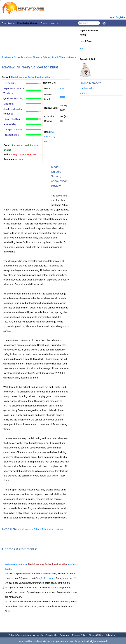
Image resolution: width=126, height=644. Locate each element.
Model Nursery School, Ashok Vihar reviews (50, 57)
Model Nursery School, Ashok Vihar (31, 77)
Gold (63, 97)
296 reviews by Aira (50, 136)
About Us (38, 635)
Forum (44, 23)
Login (111, 17)
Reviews (7, 57)
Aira (62, 88)
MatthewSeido (87, 88)
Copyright (65, 635)
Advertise (111, 635)
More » (54, 23)
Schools (19, 57)
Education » (8, 23)
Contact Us (51, 635)
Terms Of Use (96, 635)
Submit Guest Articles (20, 635)
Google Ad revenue (45, 578)
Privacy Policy (79, 635)
